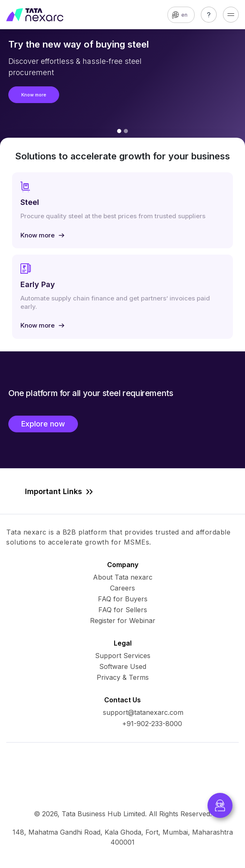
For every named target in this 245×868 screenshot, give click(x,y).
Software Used (123, 666)
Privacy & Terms (123, 677)
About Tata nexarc (123, 577)
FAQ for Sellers (123, 610)
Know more (34, 95)
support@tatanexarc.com (143, 712)
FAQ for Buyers (123, 599)
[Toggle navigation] (231, 15)
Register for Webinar (123, 621)
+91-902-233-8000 (152, 724)
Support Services (123, 656)
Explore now (43, 424)
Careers (122, 588)
